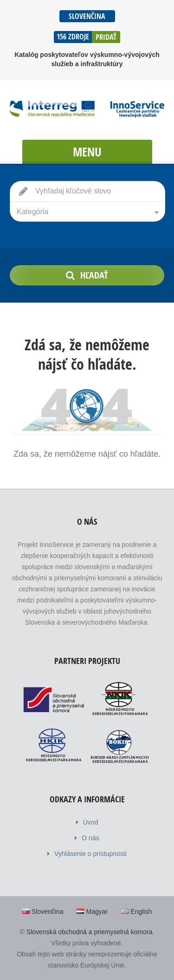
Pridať (106, 37)
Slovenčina (87, 16)
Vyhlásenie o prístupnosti (90, 854)
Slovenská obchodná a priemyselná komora (90, 932)
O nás (90, 838)
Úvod (91, 822)
